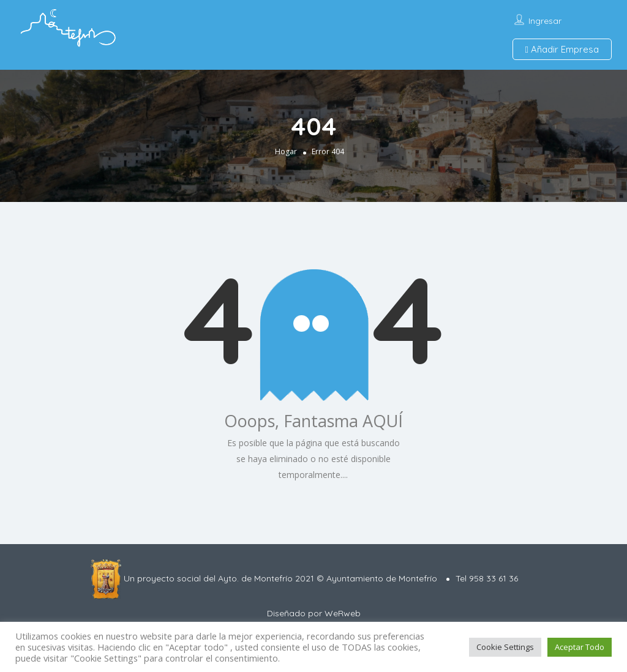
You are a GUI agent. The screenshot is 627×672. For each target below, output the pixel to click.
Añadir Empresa (562, 49)
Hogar (286, 151)
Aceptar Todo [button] (580, 647)
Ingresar (545, 21)
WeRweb (343, 613)
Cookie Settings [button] (505, 647)
